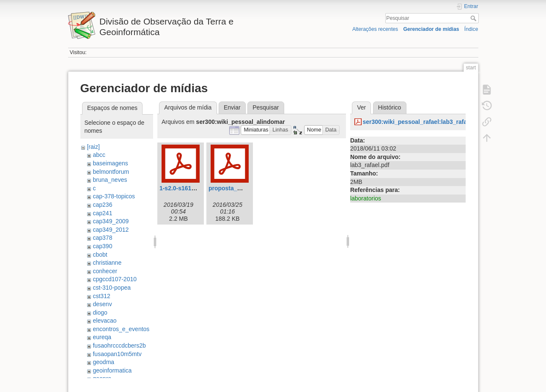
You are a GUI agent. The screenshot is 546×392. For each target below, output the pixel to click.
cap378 (102, 238)
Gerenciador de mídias (431, 29)
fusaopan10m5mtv (117, 354)
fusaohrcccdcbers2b (119, 345)
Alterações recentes (375, 29)
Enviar (232, 107)
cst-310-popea (112, 288)
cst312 (101, 296)
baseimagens (110, 163)
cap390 (102, 246)
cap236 (102, 205)
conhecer (105, 271)
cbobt (100, 255)
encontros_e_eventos (121, 329)
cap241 (102, 213)
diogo (100, 313)
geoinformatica (112, 370)
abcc (99, 155)
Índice (471, 29)
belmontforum (111, 172)
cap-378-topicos (114, 196)
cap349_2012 (111, 230)
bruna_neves (110, 180)
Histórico (390, 107)
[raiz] (93, 147)
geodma (103, 362)
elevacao (104, 321)
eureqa (102, 337)
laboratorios (366, 198)
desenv (102, 304)
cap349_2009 (111, 221)
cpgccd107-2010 (115, 279)
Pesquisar (474, 18)
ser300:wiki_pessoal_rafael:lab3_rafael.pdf (423, 122)
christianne (107, 263)
